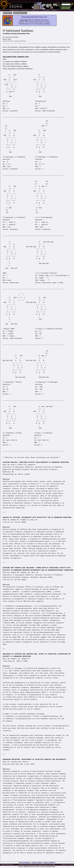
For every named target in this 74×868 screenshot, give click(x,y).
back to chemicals (25, 862)
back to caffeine (37, 862)
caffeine (16, 13)
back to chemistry (49, 862)
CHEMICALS (8, 13)
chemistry (23, 13)
